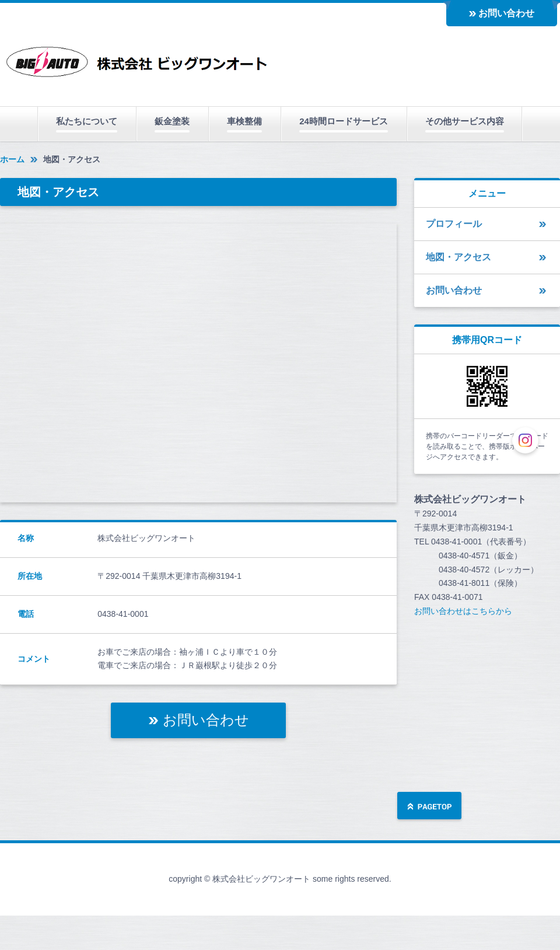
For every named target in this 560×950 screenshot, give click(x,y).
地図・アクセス (459, 257)
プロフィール (454, 224)
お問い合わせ (506, 13)
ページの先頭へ (429, 807)
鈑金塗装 (172, 121)
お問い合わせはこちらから (463, 611)
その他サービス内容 (465, 121)
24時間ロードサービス (344, 121)
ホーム (12, 159)
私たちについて (87, 121)
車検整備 (244, 121)
